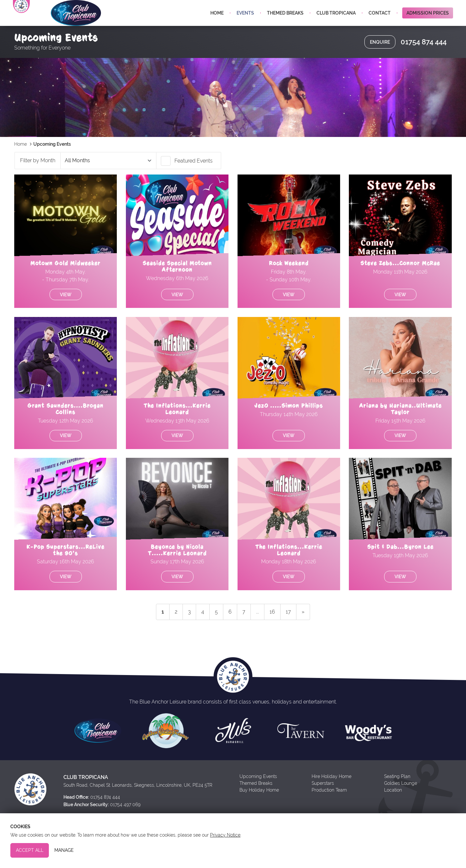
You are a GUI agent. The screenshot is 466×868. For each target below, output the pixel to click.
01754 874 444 (424, 58)
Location (393, 806)
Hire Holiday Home (332, 792)
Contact (380, 22)
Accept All (30, 850)
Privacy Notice (225, 835)
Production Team (329, 806)
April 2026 (108, 176)
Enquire (380, 58)
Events (245, 22)
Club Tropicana (336, 22)
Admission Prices (428, 22)
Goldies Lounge (401, 799)
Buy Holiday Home (259, 806)
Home (217, 22)
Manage (64, 850)
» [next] (303, 627)
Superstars (323, 799)
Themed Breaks (285, 22)
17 (288, 627)
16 (272, 627)
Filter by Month (38, 176)
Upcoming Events (258, 792)
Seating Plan (397, 792)
